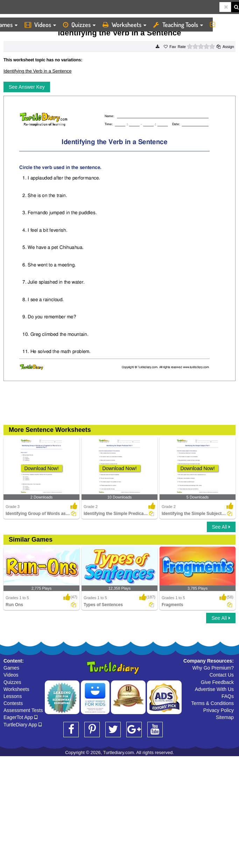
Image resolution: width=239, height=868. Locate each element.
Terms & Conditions (213, 703)
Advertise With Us (214, 689)
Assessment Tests (23, 710)
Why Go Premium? (213, 668)
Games (11, 668)
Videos (40, 25)
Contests (13, 703)
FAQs (228, 696)
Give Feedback (217, 682)
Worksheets (124, 25)
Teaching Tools (178, 25)
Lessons (13, 696)
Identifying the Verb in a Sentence (37, 71)
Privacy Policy (219, 710)
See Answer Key (27, 87)
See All (221, 527)
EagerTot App (20, 717)
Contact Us (222, 675)
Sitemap (225, 717)
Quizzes (79, 25)
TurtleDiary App (23, 725)
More (223, 25)
